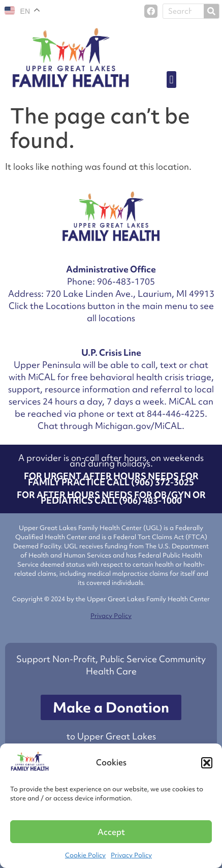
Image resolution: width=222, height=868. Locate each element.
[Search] (211, 11)
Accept (111, 832)
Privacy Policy (131, 855)
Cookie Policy (85, 855)
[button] (207, 763)
